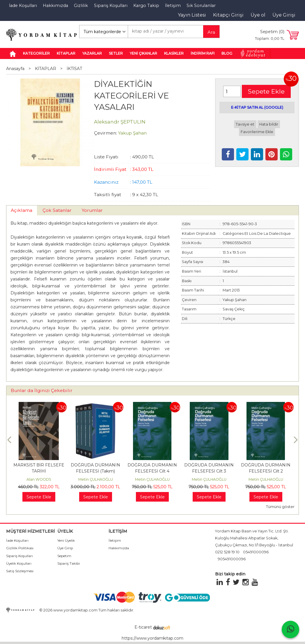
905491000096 (232, 559)
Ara (211, 32)
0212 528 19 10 (227, 552)
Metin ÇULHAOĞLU (96, 479)
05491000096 (256, 552)
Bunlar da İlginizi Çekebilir (42, 390)
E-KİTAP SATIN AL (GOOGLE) (257, 107)
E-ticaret (143, 627)
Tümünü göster (280, 507)
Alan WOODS (39, 479)
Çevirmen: (105, 133)
